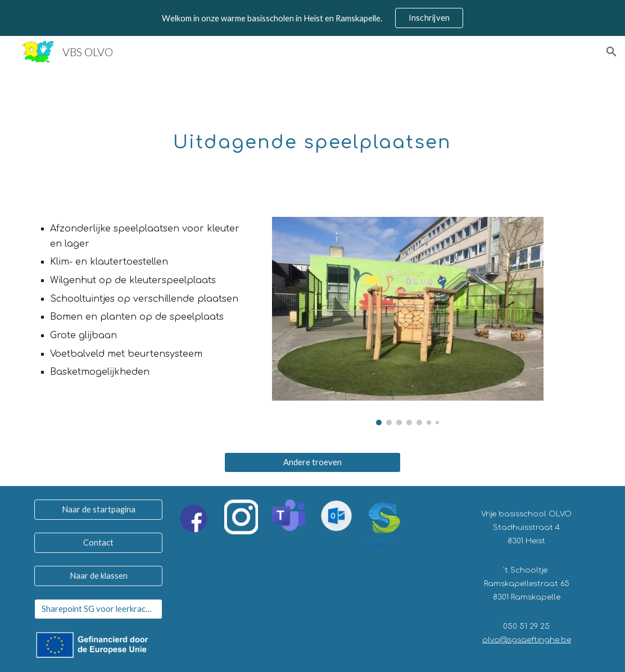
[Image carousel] (408, 321)
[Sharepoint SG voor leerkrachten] (99, 609)
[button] (612, 52)
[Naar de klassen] (99, 576)
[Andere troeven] (312, 462)
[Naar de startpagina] (99, 510)
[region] (312, 18)
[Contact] (99, 543)
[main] (312, 135)
